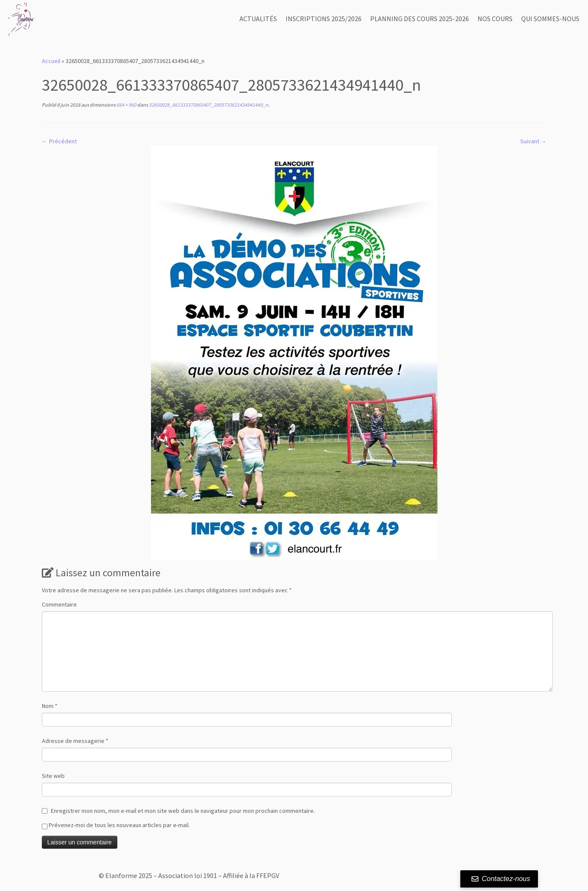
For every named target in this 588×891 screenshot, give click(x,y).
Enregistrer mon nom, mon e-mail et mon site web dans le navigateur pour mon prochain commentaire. (183, 811)
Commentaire (59, 604)
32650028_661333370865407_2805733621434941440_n (208, 105)
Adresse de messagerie (75, 741)
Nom (50, 706)
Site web (53, 776)
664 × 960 (126, 105)
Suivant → (533, 141)
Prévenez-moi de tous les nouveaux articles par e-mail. (119, 825)
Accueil (51, 61)
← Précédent (59, 141)
